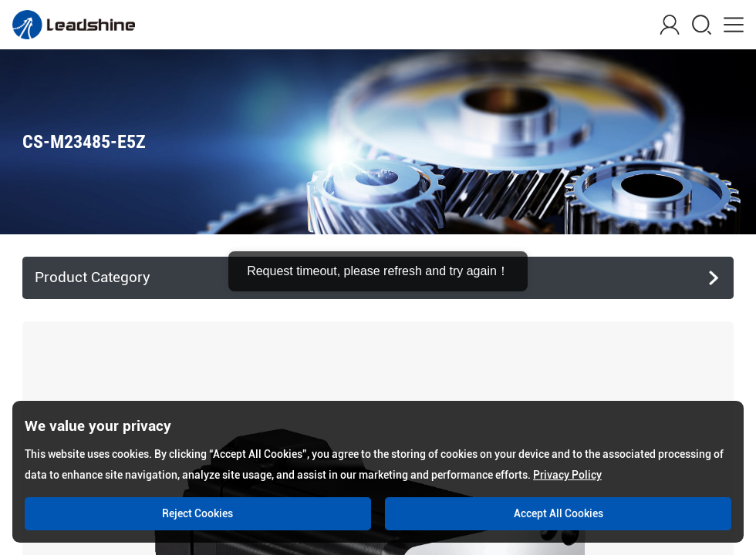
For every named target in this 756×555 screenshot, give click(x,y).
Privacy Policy (567, 475)
